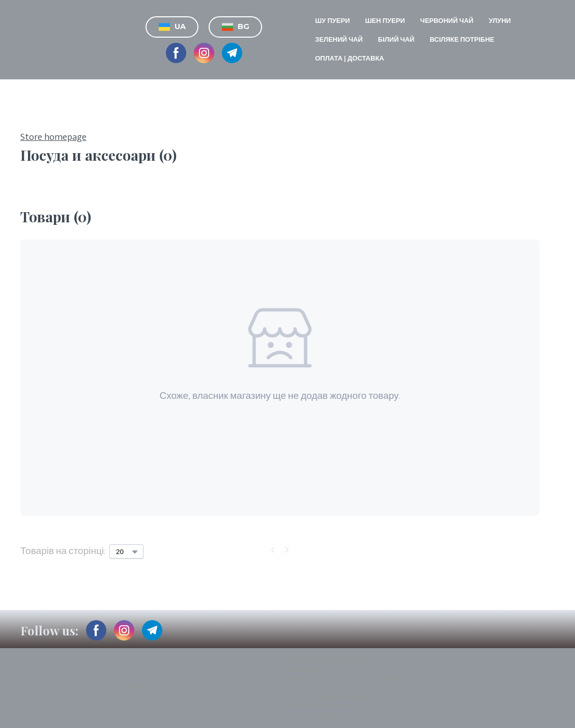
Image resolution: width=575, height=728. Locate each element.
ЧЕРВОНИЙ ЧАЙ (447, 21)
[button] (172, 27)
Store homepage (53, 138)
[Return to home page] (39, 40)
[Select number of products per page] (126, 551)
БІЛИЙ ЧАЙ (396, 40)
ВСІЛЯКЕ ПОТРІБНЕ (462, 40)
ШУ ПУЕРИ (332, 21)
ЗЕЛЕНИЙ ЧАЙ (339, 40)
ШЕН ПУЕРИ (385, 21)
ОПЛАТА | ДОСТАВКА (350, 59)
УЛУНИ (500, 21)
